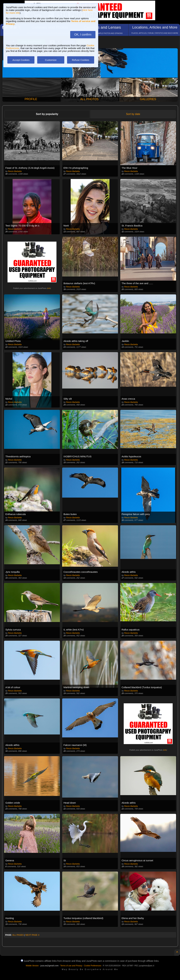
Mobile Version (32, 966)
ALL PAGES (18, 935)
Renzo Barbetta (15, 171)
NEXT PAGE (32, 935)
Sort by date (133, 114)
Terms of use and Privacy (71, 966)
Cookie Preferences (93, 966)
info (49, 288)
